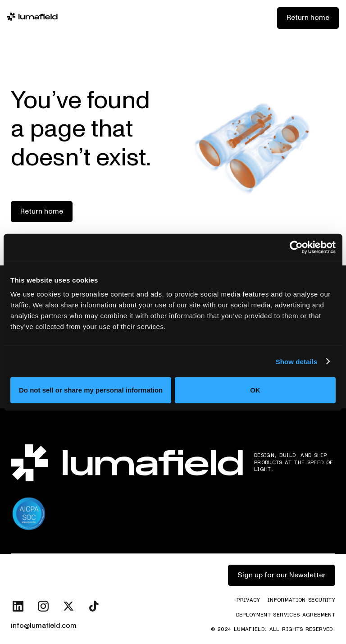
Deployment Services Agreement (286, 615)
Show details (297, 361)
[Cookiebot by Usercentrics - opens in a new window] (296, 247)
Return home (308, 18)
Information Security (301, 600)
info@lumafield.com (44, 626)
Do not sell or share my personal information (91, 390)
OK (255, 390)
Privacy (248, 600)
